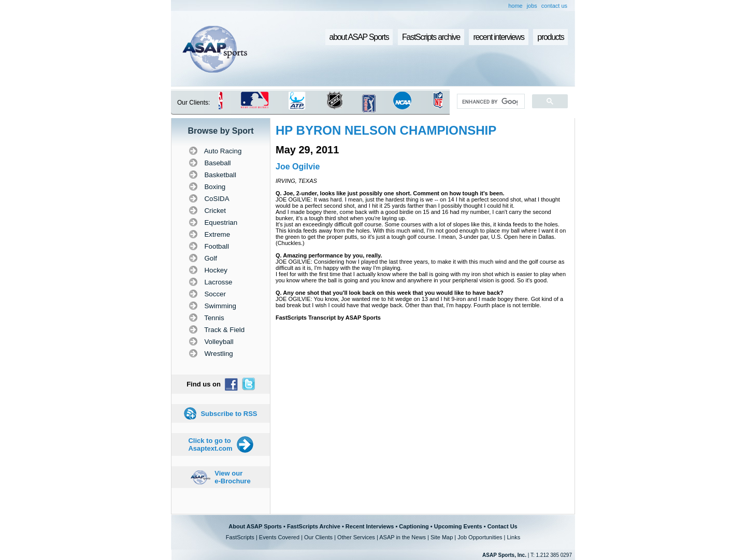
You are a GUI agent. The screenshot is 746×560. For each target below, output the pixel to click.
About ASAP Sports (255, 526)
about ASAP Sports (359, 37)
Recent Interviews (370, 526)
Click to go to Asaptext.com (210, 444)
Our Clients (318, 537)
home (515, 6)
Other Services (356, 537)
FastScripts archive (431, 37)
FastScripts (240, 537)
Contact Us (503, 526)
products (550, 37)
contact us (554, 6)
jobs (532, 6)
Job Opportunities (480, 537)
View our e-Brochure (232, 477)
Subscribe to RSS (229, 414)
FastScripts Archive (314, 526)
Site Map (442, 537)
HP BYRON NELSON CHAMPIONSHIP (386, 130)
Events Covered (279, 537)
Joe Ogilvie (298, 167)
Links (513, 537)
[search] (490, 102)
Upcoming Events (458, 526)
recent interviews (498, 37)
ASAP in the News (403, 537)
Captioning (414, 526)
